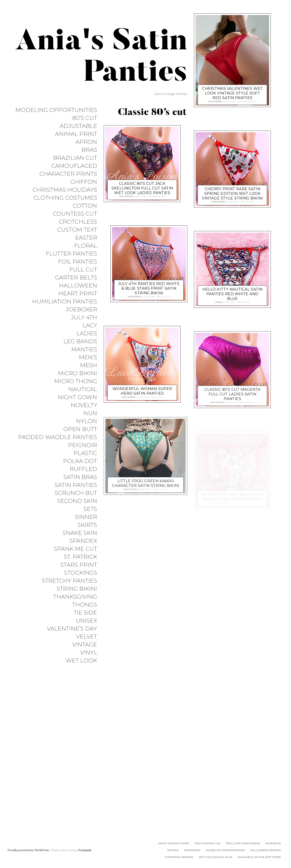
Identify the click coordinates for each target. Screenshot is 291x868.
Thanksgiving (75, 597)
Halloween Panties (266, 850)
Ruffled (83, 469)
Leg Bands (80, 342)
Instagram (192, 850)
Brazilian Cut (75, 158)
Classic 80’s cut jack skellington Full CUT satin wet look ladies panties (142, 188)
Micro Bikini (77, 373)
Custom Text (77, 230)
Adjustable (78, 126)
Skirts (87, 525)
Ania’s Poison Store (174, 843)
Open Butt (80, 429)
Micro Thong (76, 381)
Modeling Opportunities (56, 110)
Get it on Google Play (215, 857)
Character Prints (68, 174)
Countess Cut (75, 214)
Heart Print (78, 294)
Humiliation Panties (65, 302)
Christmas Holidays (65, 190)
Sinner (86, 517)
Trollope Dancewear (243, 843)
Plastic (85, 453)
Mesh (89, 365)
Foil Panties (77, 262)
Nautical (83, 389)
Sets (90, 509)
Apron (86, 142)
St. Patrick (80, 557)
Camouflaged (74, 166)
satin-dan (141, 196)
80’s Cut (85, 118)
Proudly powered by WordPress (28, 850)
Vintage (85, 645)
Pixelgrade (85, 850)
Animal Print (76, 134)
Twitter (173, 850)
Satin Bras (80, 477)
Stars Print (79, 565)
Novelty (84, 405)
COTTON (85, 206)
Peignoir (83, 445)
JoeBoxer (81, 310)
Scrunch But (76, 493)
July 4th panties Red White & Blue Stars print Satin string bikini (149, 288)
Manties (84, 349)
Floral (86, 246)
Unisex (86, 621)
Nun (90, 413)
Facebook (273, 843)
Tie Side (85, 613)
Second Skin (77, 501)
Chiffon (84, 182)
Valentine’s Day (72, 629)
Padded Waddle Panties (58, 437)
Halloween (78, 286)
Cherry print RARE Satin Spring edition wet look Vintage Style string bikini (232, 194)
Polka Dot (80, 461)
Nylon (87, 421)
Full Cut (83, 270)
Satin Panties (76, 485)
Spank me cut (75, 549)
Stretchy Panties (69, 581)
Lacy (90, 326)
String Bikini (77, 589)
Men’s (88, 357)
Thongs (85, 605)
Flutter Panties (71, 254)
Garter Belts (76, 278)
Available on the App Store (259, 857)
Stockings (81, 573)
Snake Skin (80, 533)
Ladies (87, 334)
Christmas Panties (179, 857)
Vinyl (89, 653)
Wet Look (81, 661)
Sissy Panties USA (207, 843)
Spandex (83, 541)
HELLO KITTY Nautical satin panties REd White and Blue (232, 294)
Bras (89, 150)
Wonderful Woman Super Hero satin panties (142, 391)
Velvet (87, 637)
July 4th (84, 318)
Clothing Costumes (65, 198)
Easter (86, 238)
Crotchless (78, 222)
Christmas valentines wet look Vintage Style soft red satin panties (232, 93)
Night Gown (77, 397)
